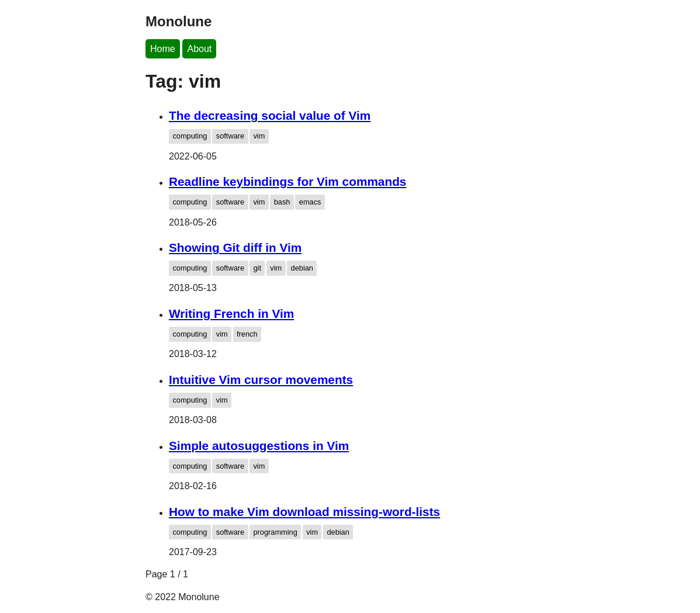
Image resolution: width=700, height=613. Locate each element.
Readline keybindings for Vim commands (287, 181)
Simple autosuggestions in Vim (259, 446)
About (199, 49)
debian (302, 268)
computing (190, 136)
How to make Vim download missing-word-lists (304, 512)
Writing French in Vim (231, 314)
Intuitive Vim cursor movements (261, 380)
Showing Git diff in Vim (235, 247)
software (230, 136)
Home (163, 49)
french (247, 334)
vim (259, 136)
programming (275, 532)
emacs (310, 202)
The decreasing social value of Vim (270, 115)
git (257, 268)
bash (282, 202)
